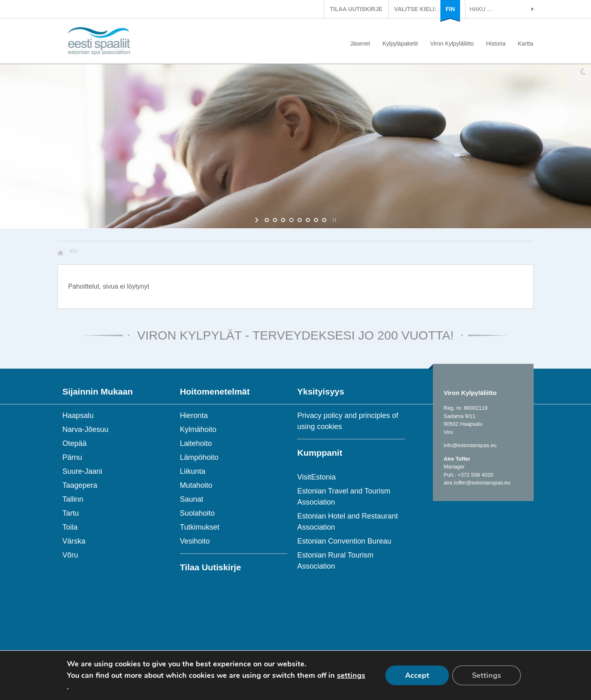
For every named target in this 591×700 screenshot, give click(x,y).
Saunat (191, 499)
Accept (417, 675)
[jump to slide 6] (308, 220)
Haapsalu (78, 415)
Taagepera (80, 485)
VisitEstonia (316, 477)
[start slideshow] (258, 220)
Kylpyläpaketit (400, 44)
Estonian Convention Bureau (344, 541)
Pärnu (72, 457)
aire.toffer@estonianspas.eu (477, 483)
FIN (450, 9)
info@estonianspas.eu (470, 445)
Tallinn (73, 499)
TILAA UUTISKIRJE (356, 9)
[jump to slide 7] (316, 220)
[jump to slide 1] (267, 220)
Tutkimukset (199, 527)
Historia (496, 44)
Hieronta (194, 415)
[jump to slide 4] (291, 220)
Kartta (526, 44)
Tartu (71, 513)
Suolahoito (197, 513)
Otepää (74, 443)
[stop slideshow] (333, 220)
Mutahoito (196, 485)
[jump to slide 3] (283, 220)
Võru (70, 555)
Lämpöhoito (199, 457)
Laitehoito (196, 443)
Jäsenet (360, 44)
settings (351, 675)
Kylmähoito (198, 429)
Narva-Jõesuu (85, 429)
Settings (487, 675)
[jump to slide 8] (324, 220)
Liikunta (192, 471)
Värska (74, 541)
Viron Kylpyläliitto (452, 44)
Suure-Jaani (82, 471)
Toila (70, 527)
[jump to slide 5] (300, 220)
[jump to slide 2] (275, 220)
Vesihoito (195, 541)
